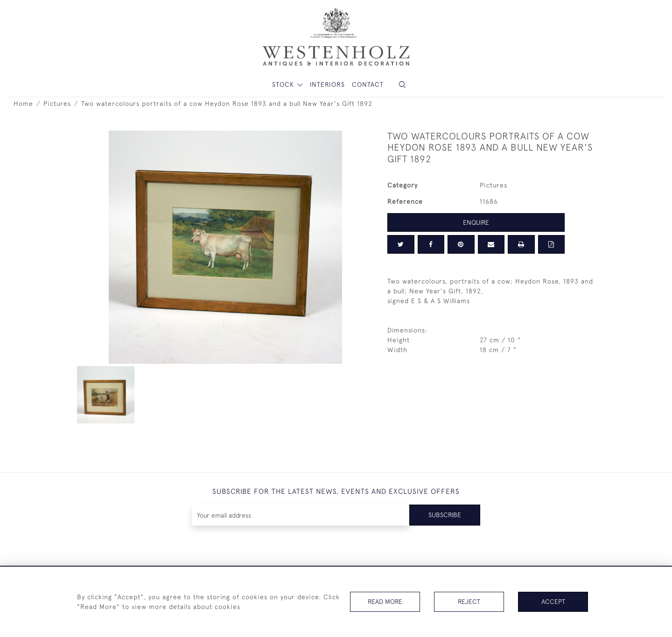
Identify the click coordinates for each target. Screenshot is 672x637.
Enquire (476, 222)
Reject (469, 602)
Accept (553, 602)
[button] (402, 85)
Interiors (327, 84)
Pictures (57, 104)
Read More (385, 602)
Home (23, 104)
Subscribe (445, 515)
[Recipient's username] (301, 515)
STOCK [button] (284, 84)
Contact (368, 84)
